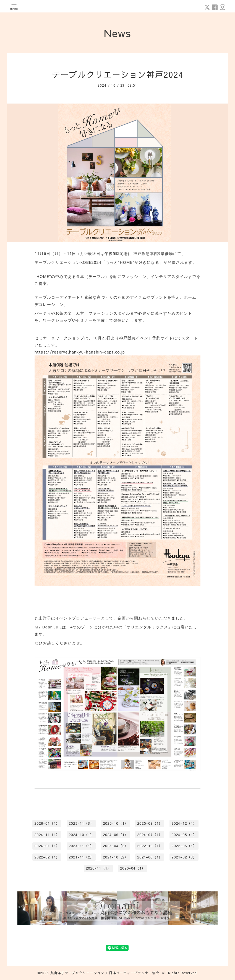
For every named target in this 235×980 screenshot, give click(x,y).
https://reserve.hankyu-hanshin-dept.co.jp (80, 352)
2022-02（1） (47, 857)
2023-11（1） (81, 846)
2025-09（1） (150, 823)
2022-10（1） (150, 846)
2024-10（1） (81, 835)
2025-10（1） (116, 823)
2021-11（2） (81, 857)
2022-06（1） (184, 846)
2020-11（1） (98, 868)
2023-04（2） (116, 846)
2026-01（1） (47, 823)
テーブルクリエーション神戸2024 (118, 74)
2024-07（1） (150, 835)
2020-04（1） (133, 868)
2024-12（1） (184, 823)
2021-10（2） (116, 857)
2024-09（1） (116, 835)
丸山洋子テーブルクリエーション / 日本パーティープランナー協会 (105, 973)
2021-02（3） (184, 857)
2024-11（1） (47, 835)
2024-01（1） (47, 846)
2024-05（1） (184, 835)
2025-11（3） (81, 823)
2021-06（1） (150, 857)
